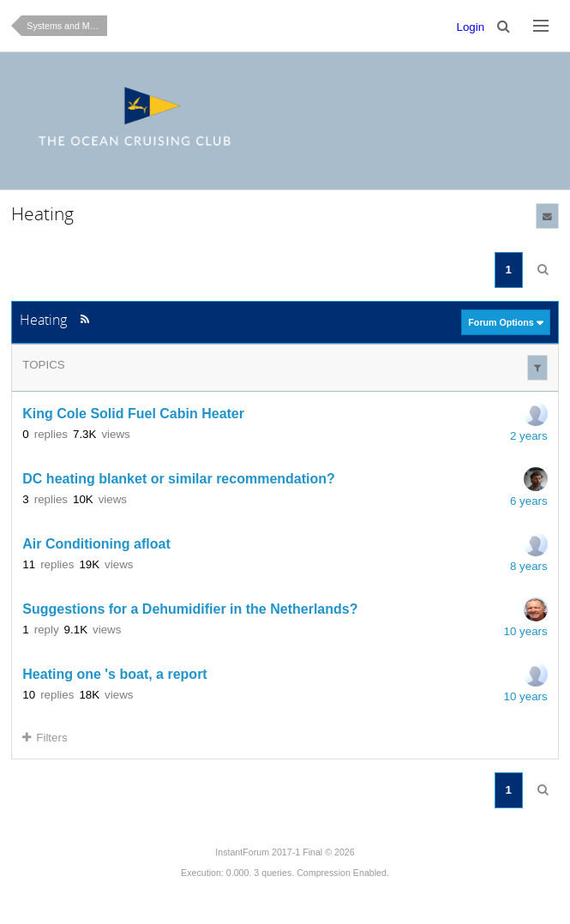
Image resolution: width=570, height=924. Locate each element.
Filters (45, 738)
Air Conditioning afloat (96, 544)
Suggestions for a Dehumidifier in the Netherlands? (190, 609)
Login (471, 27)
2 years (529, 436)
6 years (529, 501)
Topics (43, 365)
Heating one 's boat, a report (114, 674)
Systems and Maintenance (67, 26)
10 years (526, 631)
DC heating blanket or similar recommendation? (179, 479)
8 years (529, 566)
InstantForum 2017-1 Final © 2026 (285, 852)
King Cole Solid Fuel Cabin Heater (133, 414)
